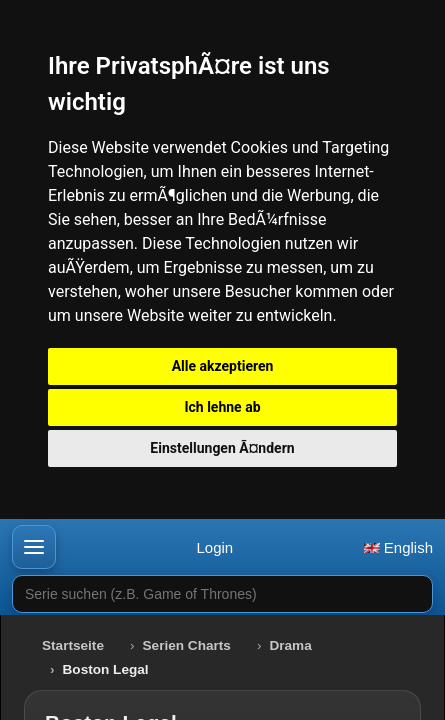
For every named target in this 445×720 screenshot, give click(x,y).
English (398, 547)
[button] (34, 547)
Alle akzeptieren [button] (223, 366)
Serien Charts (187, 645)
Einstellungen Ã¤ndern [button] (222, 448)
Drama (290, 645)
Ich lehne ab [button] (222, 407)
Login (214, 547)
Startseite (73, 645)
